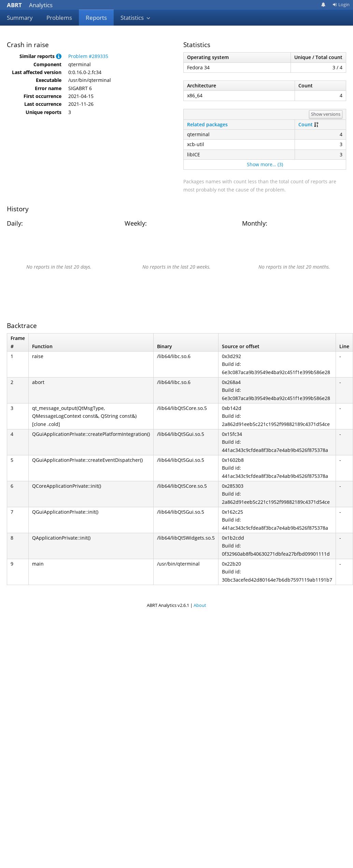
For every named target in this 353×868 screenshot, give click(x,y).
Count (306, 124)
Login (341, 4)
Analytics (30, 5)
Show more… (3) (265, 164)
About (200, 605)
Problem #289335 (88, 56)
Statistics (136, 18)
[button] (59, 56)
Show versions (326, 114)
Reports (96, 18)
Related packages (207, 124)
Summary (20, 18)
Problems (59, 18)
